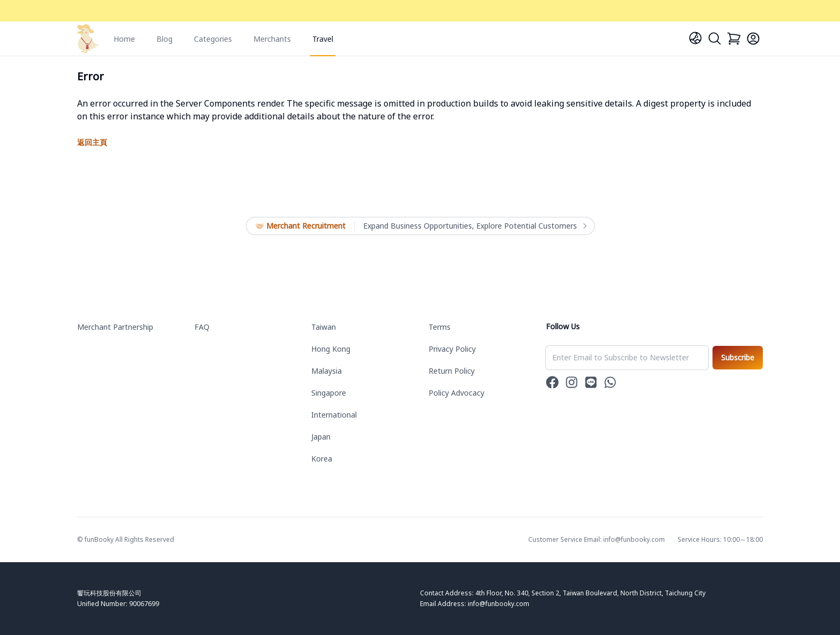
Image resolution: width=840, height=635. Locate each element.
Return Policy (452, 371)
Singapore (329, 393)
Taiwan (324, 327)
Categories (213, 39)
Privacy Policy (452, 349)
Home (124, 39)
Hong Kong (331, 349)
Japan (321, 437)
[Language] (695, 38)
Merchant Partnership (115, 327)
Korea (322, 459)
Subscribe (738, 357)
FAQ (202, 327)
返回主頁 (92, 142)
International (334, 415)
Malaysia (327, 371)
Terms (440, 327)
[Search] (715, 39)
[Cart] (734, 39)
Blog (164, 39)
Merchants (272, 39)
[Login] (753, 39)
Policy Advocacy (456, 393)
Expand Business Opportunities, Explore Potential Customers (474, 226)
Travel (323, 39)
